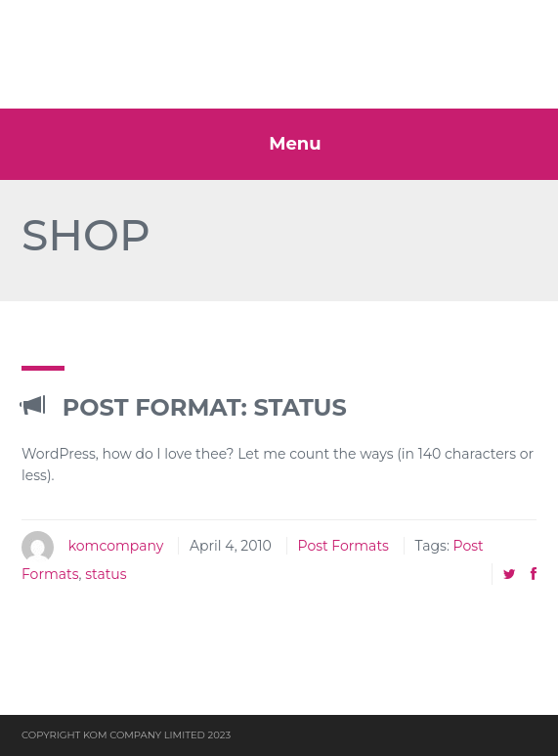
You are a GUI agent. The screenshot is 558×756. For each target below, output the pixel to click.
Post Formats (343, 546)
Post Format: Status (184, 407)
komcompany (116, 546)
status (106, 574)
